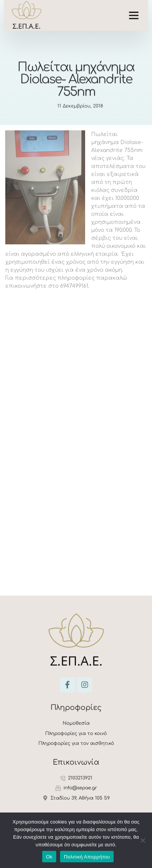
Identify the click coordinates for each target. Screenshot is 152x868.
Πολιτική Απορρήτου (87, 857)
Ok (49, 857)
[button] (134, 15)
